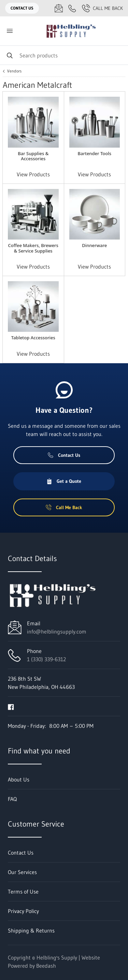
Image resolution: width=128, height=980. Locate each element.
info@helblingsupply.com (57, 631)
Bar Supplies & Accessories (33, 156)
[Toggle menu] (10, 31)
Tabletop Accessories (33, 338)
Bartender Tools (94, 153)
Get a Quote (64, 481)
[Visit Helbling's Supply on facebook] (11, 706)
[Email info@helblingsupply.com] (59, 8)
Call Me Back (102, 8)
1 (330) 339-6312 (46, 659)
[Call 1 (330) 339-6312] (72, 8)
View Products (33, 174)
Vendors (14, 71)
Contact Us (22, 8)
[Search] (64, 55)
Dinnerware (94, 245)
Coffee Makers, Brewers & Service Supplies (33, 248)
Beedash (46, 966)
